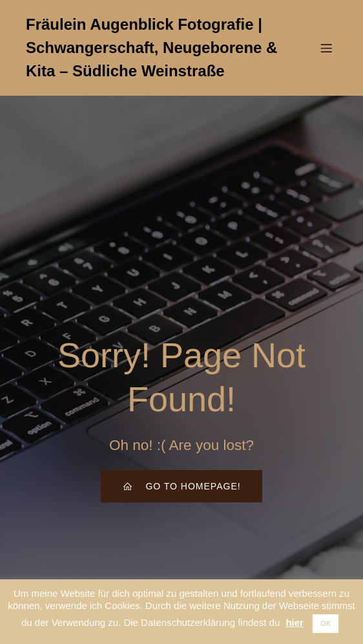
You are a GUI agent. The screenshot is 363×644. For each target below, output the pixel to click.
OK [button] (326, 623)
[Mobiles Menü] (326, 48)
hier (295, 622)
